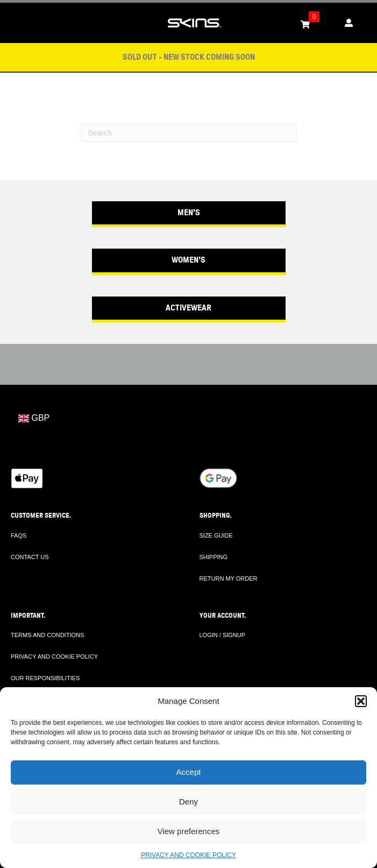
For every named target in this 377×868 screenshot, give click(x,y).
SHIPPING (214, 557)
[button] (361, 701)
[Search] (189, 133)
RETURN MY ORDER (229, 578)
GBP (34, 418)
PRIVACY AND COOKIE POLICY (188, 855)
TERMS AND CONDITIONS (47, 635)
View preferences (189, 831)
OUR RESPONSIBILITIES (45, 678)
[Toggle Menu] (14, 23)
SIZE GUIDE (216, 535)
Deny (188, 802)
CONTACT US (30, 557)
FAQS (19, 535)
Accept (189, 772)
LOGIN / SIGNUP (223, 635)
